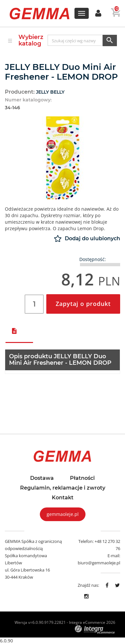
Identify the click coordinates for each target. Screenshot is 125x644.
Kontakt (63, 498)
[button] (98, 13)
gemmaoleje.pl (63, 514)
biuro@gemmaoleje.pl (99, 563)
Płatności (82, 478)
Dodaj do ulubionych (87, 239)
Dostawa (42, 478)
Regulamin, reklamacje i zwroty (63, 488)
